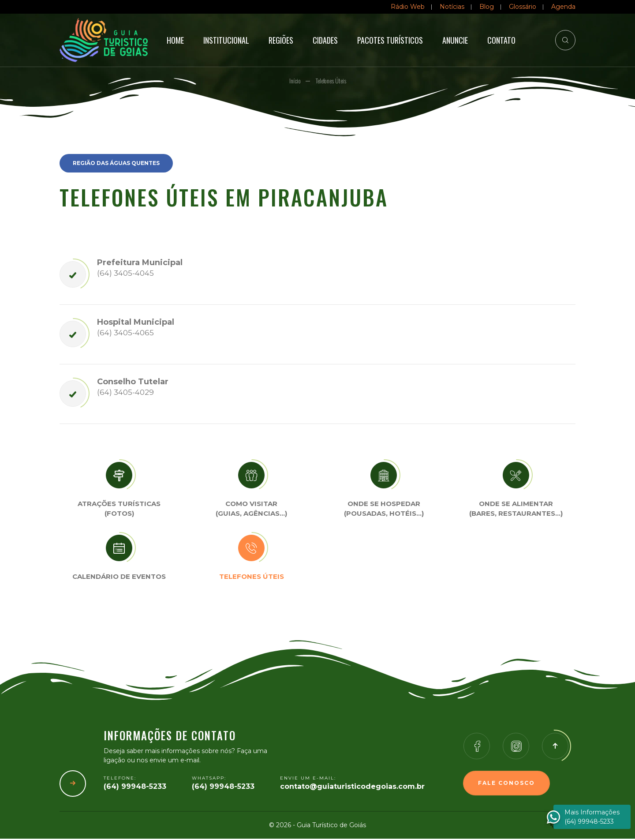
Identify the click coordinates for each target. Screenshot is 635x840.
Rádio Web (408, 7)
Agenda (563, 7)
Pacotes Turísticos (390, 40)
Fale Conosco (506, 784)
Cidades (325, 40)
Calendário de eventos (119, 578)
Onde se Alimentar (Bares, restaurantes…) (516, 510)
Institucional (226, 40)
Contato (501, 40)
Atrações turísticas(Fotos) (119, 510)
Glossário (523, 7)
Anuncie (455, 40)
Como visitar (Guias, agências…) (251, 510)
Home (175, 40)
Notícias (452, 7)
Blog (487, 7)
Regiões (281, 40)
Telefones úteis (252, 578)
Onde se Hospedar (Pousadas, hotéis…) (384, 510)
